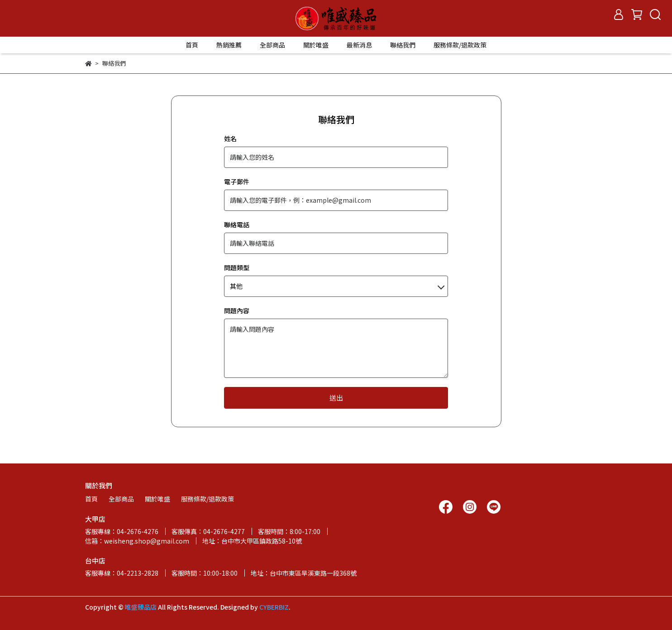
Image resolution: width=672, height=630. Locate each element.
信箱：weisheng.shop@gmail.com (137, 541)
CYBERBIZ (274, 607)
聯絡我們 (403, 45)
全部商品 (272, 45)
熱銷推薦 (229, 45)
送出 (336, 398)
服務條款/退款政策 (460, 45)
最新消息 (359, 45)
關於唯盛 (316, 45)
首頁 (192, 45)
